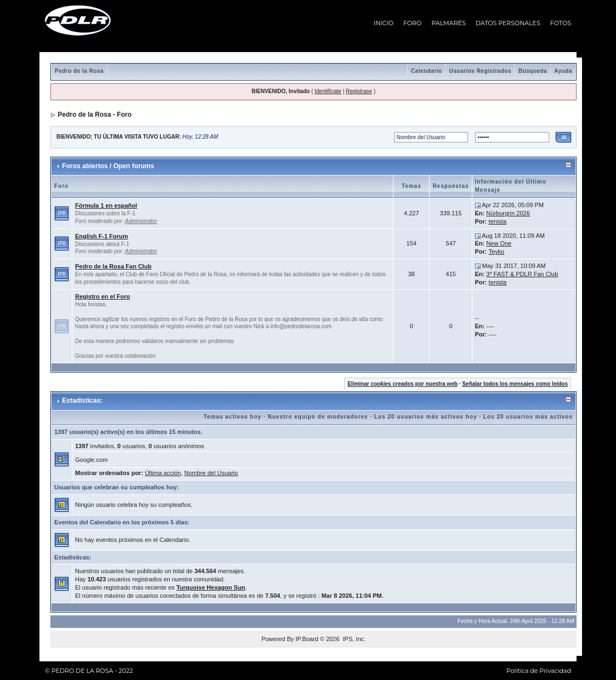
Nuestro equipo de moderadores (318, 417)
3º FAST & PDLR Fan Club (522, 274)
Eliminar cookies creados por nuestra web (403, 384)
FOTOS (561, 23)
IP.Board (307, 639)
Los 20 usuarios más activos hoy (426, 417)
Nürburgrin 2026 (508, 213)
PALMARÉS (448, 23)
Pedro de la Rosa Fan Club (113, 266)
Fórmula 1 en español (106, 205)
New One (499, 243)
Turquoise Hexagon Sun (211, 587)
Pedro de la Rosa (79, 71)
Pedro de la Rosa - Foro (95, 115)
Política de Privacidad (539, 671)
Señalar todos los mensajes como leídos (515, 384)
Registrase (359, 91)
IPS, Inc (353, 639)
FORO (412, 23)
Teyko (496, 252)
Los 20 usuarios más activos (528, 417)
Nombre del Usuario (211, 473)
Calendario (427, 71)
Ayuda (563, 71)
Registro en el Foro (102, 296)
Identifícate (328, 91)
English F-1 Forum (102, 236)
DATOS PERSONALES (508, 23)
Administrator (141, 221)
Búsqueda (533, 71)
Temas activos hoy (232, 417)
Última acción (163, 473)
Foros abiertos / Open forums (108, 166)
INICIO (384, 23)
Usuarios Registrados (480, 71)
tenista (498, 221)
